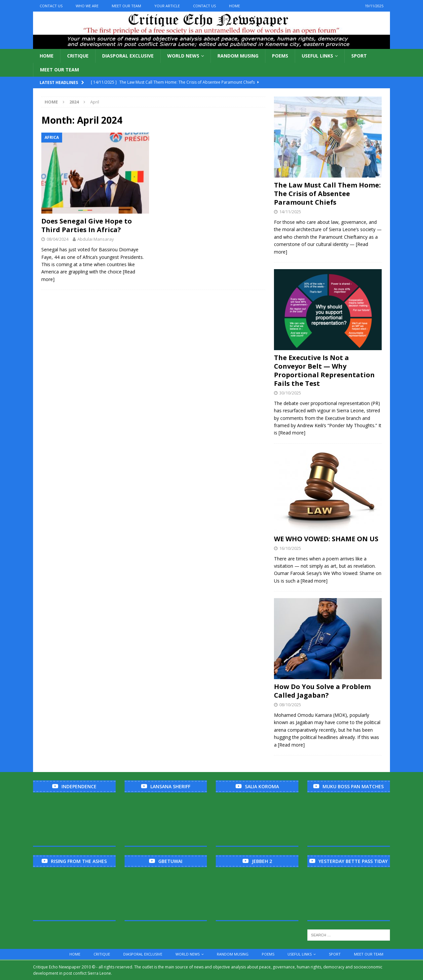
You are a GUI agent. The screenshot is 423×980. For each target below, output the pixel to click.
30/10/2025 (290, 393)
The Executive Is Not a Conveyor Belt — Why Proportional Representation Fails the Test (324, 370)
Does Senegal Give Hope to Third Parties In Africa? (87, 225)
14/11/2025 (290, 212)
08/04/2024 (58, 239)
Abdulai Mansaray (96, 239)
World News (183, 56)
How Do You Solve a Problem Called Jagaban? (322, 691)
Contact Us (51, 6)
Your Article (167, 6)
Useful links (317, 56)
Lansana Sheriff (170, 786)
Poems (280, 56)
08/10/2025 (290, 705)
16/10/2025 (290, 548)
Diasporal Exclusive (128, 56)
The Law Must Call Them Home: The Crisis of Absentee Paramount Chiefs (327, 194)
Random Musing (238, 56)
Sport (359, 56)
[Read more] (292, 433)
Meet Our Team (126, 6)
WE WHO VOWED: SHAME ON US (326, 539)
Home (234, 6)
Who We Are (87, 6)
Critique (78, 56)
